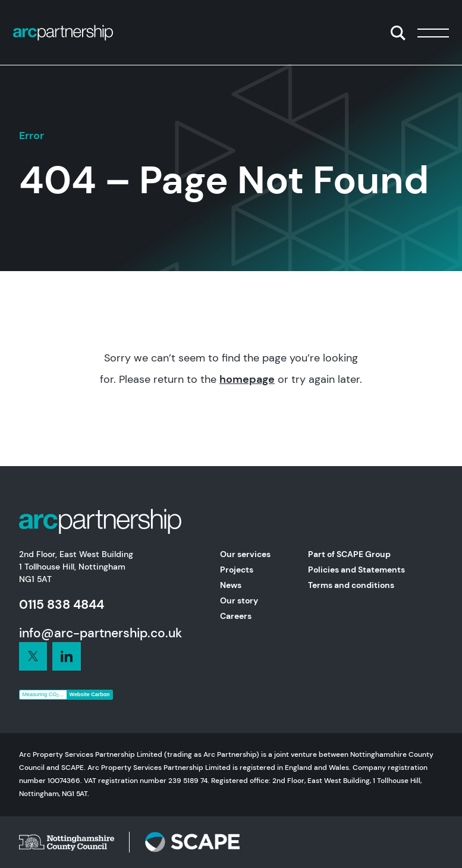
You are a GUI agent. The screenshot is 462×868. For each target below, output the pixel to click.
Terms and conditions (351, 585)
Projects (237, 570)
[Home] (63, 33)
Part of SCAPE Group (349, 554)
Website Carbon (90, 694)
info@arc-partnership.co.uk (100, 633)
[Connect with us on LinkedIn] (33, 656)
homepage (247, 379)
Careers (236, 616)
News (231, 585)
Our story (239, 600)
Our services (245, 554)
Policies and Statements (356, 570)
